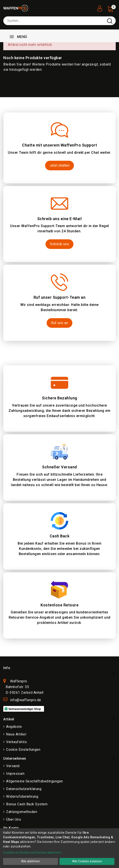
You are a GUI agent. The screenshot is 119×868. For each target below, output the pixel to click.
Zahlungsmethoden (22, 812)
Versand (13, 766)
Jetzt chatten (59, 165)
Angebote (14, 727)
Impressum (15, 774)
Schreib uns (59, 244)
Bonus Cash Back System (27, 804)
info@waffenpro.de (26, 700)
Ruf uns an (59, 323)
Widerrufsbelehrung (22, 796)
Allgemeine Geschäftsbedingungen (35, 781)
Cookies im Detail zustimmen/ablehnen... (33, 852)
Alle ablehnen (31, 861)
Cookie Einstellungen (23, 750)
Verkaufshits (16, 742)
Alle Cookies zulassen (87, 861)
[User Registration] (100, 7)
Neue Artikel (16, 734)
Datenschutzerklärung (24, 789)
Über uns (14, 819)
